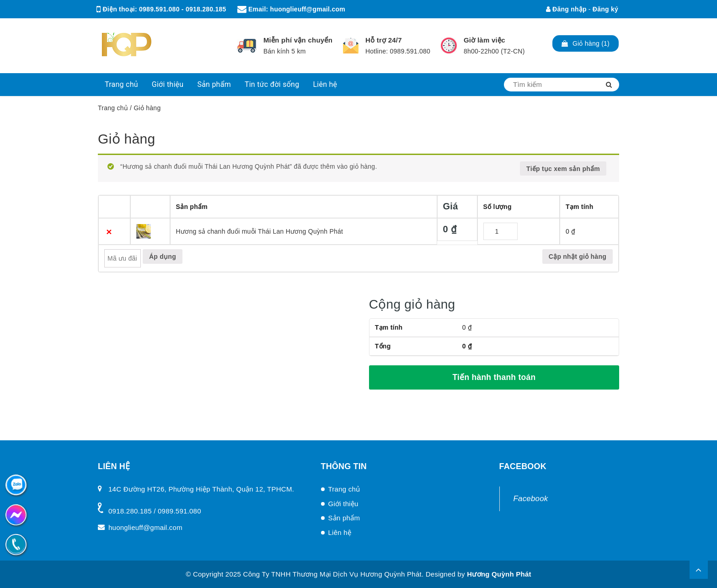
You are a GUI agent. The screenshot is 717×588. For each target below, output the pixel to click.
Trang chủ (121, 84)
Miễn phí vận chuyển (298, 40)
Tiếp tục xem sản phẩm (563, 169)
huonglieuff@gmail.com (308, 9)
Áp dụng (163, 257)
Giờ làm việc (484, 40)
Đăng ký (605, 9)
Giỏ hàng (126, 139)
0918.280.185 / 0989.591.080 (155, 511)
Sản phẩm (214, 84)
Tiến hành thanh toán (494, 377)
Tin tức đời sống (272, 84)
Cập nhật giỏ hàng (578, 257)
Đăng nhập (566, 9)
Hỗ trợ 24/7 (384, 40)
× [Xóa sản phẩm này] (109, 232)
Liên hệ (325, 84)
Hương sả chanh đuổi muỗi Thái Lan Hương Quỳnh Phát (260, 231)
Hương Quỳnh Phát (499, 574)
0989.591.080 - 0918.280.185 (182, 9)
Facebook (531, 499)
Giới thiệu (168, 84)
